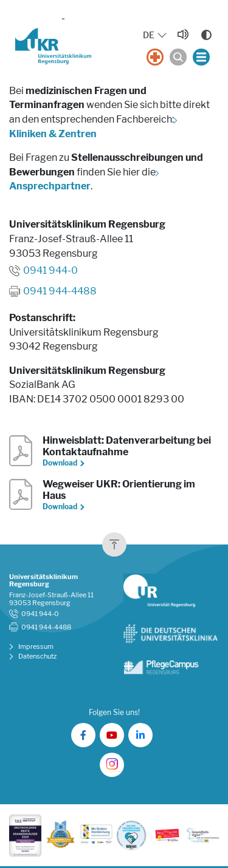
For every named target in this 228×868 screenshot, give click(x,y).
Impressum (36, 647)
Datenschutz (37, 656)
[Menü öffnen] (201, 57)
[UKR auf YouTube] (112, 735)
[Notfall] (155, 57)
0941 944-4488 (60, 291)
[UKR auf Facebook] (83, 735)
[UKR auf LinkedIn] (140, 735)
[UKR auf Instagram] (112, 765)
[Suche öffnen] (178, 57)
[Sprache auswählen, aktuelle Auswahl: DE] (155, 36)
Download (60, 463)
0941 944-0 (50, 270)
